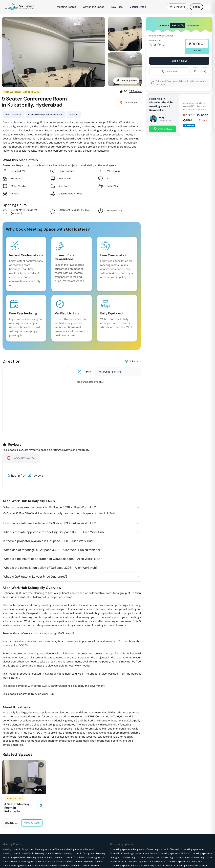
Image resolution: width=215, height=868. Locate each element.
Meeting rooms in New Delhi (18, 853)
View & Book (32, 823)
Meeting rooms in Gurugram (79, 853)
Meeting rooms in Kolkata (25, 865)
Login (196, 7)
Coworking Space (94, 7)
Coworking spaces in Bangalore (127, 849)
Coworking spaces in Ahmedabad (145, 861)
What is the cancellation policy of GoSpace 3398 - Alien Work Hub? (50, 568)
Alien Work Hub (12, 92)
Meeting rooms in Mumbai (80, 849)
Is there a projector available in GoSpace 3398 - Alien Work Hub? (49, 541)
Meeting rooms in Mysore (85, 865)
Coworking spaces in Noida (173, 853)
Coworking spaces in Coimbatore (184, 861)
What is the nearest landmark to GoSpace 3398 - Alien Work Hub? (50, 507)
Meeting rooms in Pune (40, 857)
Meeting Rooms (66, 7)
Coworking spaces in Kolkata (190, 865)
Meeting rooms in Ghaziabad (70, 857)
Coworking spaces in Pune (176, 857)
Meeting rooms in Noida (48, 853)
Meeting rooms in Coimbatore (37, 861)
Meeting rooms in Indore (69, 861)
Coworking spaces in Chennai (163, 849)
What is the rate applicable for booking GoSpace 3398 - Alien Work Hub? (54, 532)
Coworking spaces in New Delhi (138, 853)
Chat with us (163, 129)
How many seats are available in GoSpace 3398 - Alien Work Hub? (49, 523)
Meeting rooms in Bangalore (18, 849)
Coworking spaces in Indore (125, 865)
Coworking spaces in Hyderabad (141, 857)
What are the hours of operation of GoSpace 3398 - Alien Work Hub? (51, 559)
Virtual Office (138, 7)
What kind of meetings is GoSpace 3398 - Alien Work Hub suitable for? (53, 550)
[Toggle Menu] (208, 7)
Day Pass (117, 7)
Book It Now (179, 61)
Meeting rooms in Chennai (49, 849)
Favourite (169, 71)
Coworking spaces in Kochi (157, 865)
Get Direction (129, 103)
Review (135, 91)
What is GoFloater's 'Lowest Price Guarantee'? (35, 577)
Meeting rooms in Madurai (55, 865)
